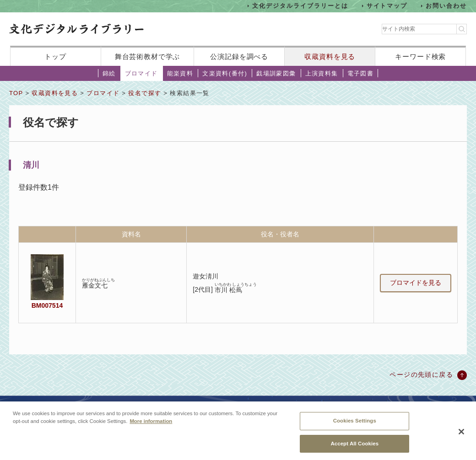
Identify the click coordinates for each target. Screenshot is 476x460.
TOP (16, 93)
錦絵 (109, 73)
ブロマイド (141, 73)
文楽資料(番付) (225, 73)
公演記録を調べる (239, 56)
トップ (55, 56)
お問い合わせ (446, 6)
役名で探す (145, 93)
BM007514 (47, 305)
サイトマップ (387, 6)
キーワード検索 (420, 56)
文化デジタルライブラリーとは (300, 6)
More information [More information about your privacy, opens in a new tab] (151, 426)
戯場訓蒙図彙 (276, 73)
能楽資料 (180, 73)
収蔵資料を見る (330, 56)
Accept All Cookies (354, 449)
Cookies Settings (355, 426)
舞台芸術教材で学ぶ (148, 56)
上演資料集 (322, 73)
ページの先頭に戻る (421, 374)
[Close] (461, 437)
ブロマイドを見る (416, 283)
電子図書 (361, 73)
